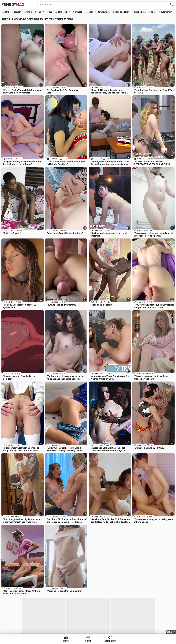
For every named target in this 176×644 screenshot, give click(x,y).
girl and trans (140, 12)
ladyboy (18, 12)
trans (7, 12)
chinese (78, 12)
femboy (40, 12)
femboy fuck (104, 12)
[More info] (41, 85)
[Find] (172, 4)
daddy (90, 12)
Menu (170, 632)
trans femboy (64, 12)
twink (29, 12)
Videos (88, 641)
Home (66, 641)
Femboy (13, 4)
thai (51, 12)
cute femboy (167, 12)
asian (153, 12)
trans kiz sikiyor (122, 12)
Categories (110, 641)
